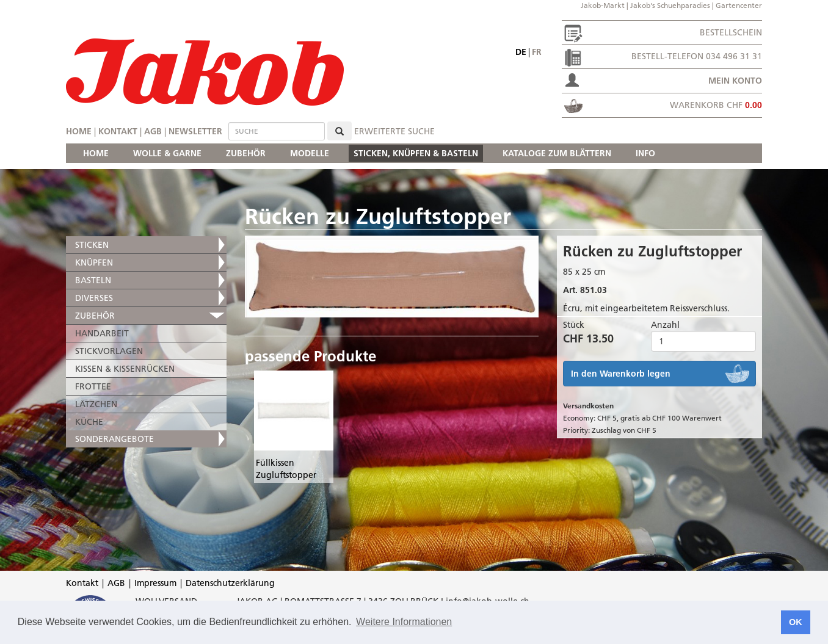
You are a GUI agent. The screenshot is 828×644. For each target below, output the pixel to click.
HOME (96, 153)
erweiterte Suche (394, 131)
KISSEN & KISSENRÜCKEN (125, 369)
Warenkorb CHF (716, 105)
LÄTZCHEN (96, 404)
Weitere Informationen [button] (404, 622)
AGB (153, 131)
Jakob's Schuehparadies (670, 5)
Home (79, 131)
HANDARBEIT (102, 333)
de (521, 52)
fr (537, 52)
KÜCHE (89, 422)
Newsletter (195, 131)
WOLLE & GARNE (167, 153)
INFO (645, 153)
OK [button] (796, 622)
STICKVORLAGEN (109, 351)
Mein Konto (735, 81)
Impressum (155, 583)
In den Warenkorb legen (621, 374)
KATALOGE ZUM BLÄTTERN (557, 153)
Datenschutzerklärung (230, 583)
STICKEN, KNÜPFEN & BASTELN (416, 153)
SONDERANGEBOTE (114, 439)
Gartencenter (739, 5)
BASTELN (93, 280)
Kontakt (118, 131)
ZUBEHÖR (246, 153)
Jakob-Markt (603, 5)
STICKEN (92, 245)
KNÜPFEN (94, 262)
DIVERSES (94, 298)
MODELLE (310, 153)
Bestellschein (731, 32)
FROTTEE (93, 386)
